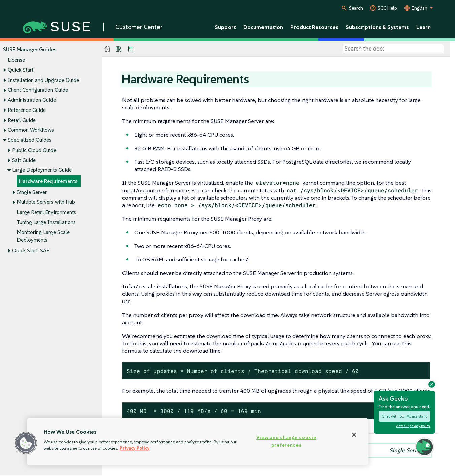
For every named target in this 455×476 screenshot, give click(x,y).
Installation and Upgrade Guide (43, 80)
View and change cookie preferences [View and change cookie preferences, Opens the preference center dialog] (286, 441)
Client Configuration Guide (38, 90)
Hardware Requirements (48, 181)
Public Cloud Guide (34, 150)
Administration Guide (32, 100)
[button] (26, 443)
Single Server (32, 192)
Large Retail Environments (46, 212)
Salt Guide (24, 160)
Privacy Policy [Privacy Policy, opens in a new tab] (135, 448)
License (16, 60)
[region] (198, 442)
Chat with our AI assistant (404, 416)
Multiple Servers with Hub (46, 202)
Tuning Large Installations (46, 222)
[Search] (393, 49)
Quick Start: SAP (31, 250)
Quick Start (21, 70)
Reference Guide (27, 110)
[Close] (354, 435)
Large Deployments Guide (42, 170)
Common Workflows (31, 130)
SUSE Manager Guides (30, 49)
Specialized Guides (30, 140)
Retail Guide (22, 120)
